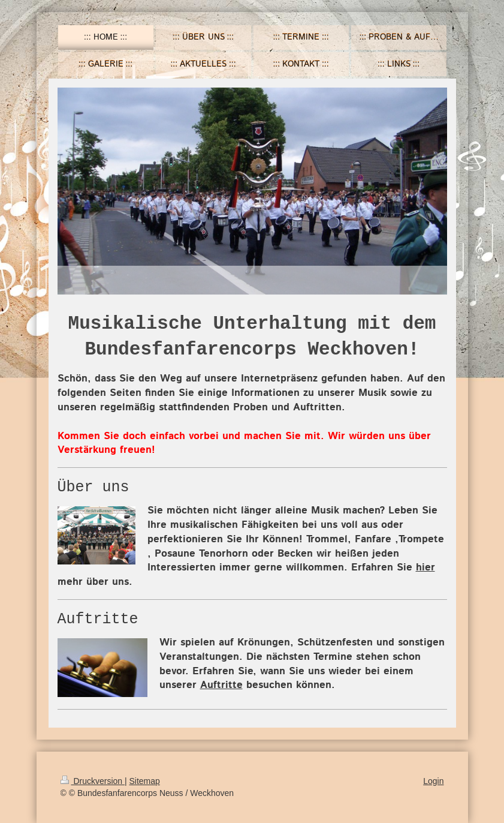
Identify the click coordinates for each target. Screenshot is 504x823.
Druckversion (93, 781)
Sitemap (145, 781)
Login (433, 781)
